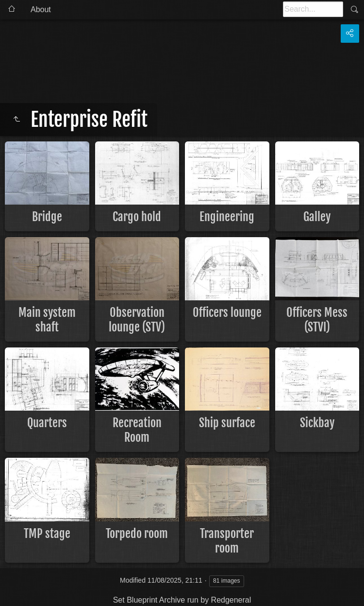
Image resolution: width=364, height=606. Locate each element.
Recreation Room (137, 430)
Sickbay (317, 423)
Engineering (227, 217)
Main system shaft (47, 320)
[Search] (313, 9)
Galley (317, 217)
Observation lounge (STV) (137, 320)
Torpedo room (137, 534)
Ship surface (227, 423)
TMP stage (47, 534)
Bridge (47, 217)
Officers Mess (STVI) (317, 320)
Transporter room (227, 541)
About (41, 9)
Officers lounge (227, 312)
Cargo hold (137, 217)
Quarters (47, 423)
